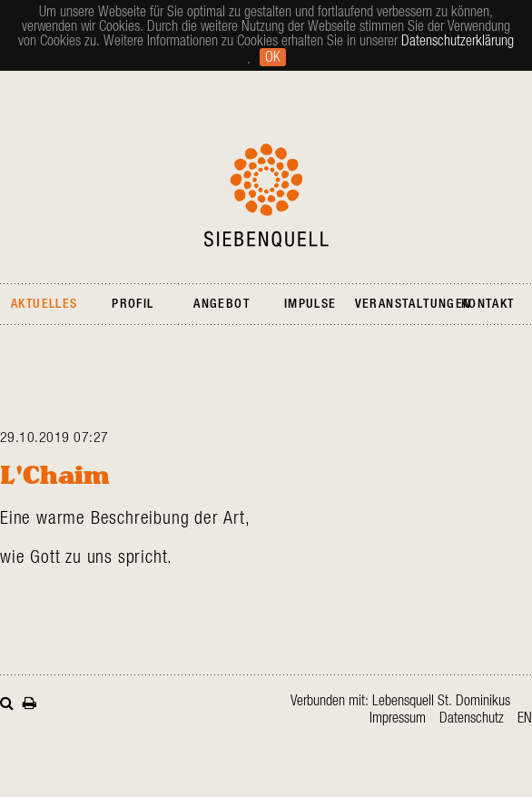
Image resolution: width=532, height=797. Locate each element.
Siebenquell (266, 195)
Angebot (222, 304)
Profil (133, 304)
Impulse (310, 304)
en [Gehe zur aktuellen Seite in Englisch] (525, 718)
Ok (273, 57)
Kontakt (488, 304)
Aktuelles (44, 304)
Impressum (398, 718)
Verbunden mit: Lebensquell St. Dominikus (400, 701)
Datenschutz (472, 718)
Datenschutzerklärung (458, 41)
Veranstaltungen (414, 304)
